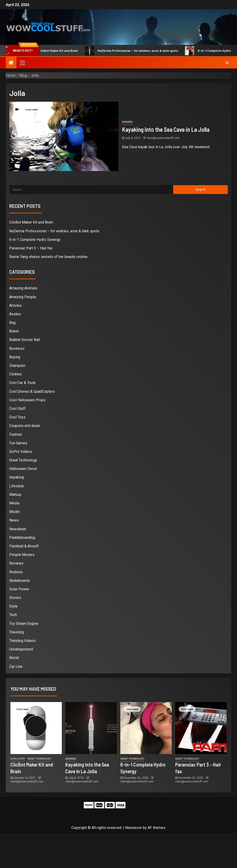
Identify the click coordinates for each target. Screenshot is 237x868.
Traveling (17, 632)
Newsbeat (18, 529)
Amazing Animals (23, 288)
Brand (14, 331)
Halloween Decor (23, 469)
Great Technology (23, 460)
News (14, 520)
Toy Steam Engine (24, 624)
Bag (12, 323)
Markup (15, 495)
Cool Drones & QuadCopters (32, 391)
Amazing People (23, 297)
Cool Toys (17, 417)
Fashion (16, 434)
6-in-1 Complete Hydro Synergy (35, 240)
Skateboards (20, 581)
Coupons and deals (25, 426)
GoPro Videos (21, 452)
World (14, 658)
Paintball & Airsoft (24, 546)
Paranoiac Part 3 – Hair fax (31, 248)
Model (14, 512)
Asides (15, 314)
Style (13, 606)
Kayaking (127, 122)
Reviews (16, 563)
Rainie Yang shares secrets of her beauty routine (48, 257)
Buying (15, 357)
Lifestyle (17, 486)
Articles (16, 305)
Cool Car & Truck (22, 383)
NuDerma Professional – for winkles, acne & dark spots (136, 51)
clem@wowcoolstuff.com (163, 138)
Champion (17, 366)
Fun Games (18, 443)
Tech (13, 615)
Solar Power (19, 589)
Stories (15, 598)
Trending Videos (22, 641)
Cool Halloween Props (27, 400)
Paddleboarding (22, 538)
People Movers (22, 555)
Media (14, 503)
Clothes (16, 374)
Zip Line (16, 667)
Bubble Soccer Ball (25, 340)
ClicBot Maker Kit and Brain (57, 51)
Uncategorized (21, 649)
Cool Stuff (17, 409)
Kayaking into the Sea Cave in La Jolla (166, 129)
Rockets (16, 572)
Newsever (134, 828)
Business (17, 348)
